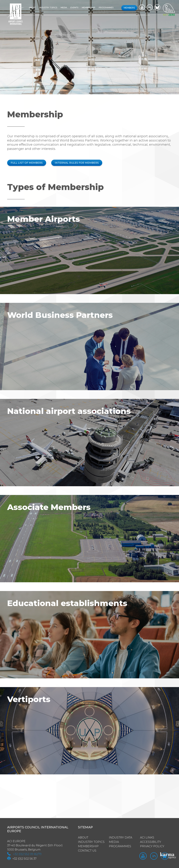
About (33, 8)
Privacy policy (152, 846)
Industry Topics (91, 842)
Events (75, 8)
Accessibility (151, 842)
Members (129, 8)
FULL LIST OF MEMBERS (27, 163)
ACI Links (147, 837)
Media (64, 8)
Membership (89, 8)
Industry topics (48, 8)
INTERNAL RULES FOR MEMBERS (77, 163)
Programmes (106, 8)
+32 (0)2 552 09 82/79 (27, 854)
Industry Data (121, 837)
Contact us (87, 850)
